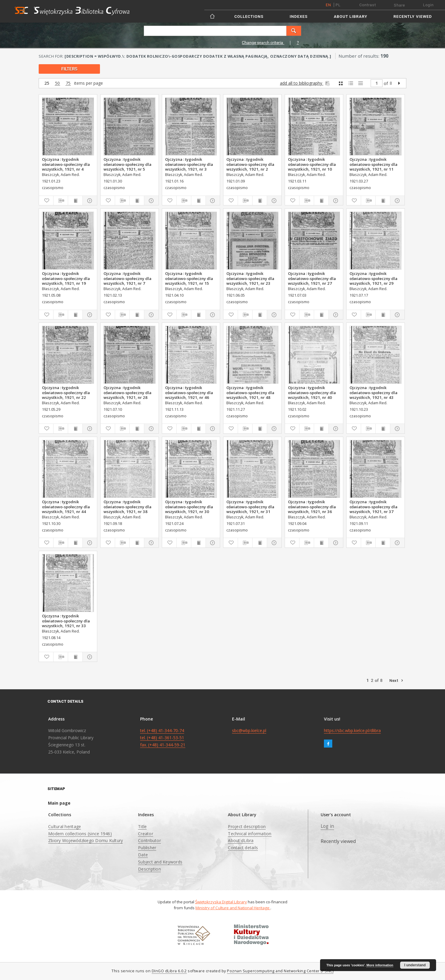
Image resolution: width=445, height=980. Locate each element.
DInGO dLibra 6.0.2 (169, 971)
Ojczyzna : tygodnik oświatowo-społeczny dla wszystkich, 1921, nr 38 (127, 506)
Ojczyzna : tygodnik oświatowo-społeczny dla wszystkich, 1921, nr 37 (373, 506)
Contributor (149, 840)
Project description (247, 826)
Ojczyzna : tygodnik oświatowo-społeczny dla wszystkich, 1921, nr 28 (127, 392)
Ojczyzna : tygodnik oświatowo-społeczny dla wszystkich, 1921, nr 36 (312, 506)
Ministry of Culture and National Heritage (233, 908)
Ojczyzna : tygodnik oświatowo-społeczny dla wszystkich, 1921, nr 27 (312, 278)
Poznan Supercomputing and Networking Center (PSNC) (280, 971)
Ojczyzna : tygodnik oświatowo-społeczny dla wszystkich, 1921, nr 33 (66, 621)
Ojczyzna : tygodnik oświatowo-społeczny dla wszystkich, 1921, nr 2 (250, 164)
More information (380, 965)
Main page (59, 803)
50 (57, 83)
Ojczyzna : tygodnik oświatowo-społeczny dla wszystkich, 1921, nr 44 (66, 506)
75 (68, 83)
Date (143, 855)
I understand (415, 965)
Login (428, 5)
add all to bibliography (305, 83)
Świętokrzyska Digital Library (221, 902)
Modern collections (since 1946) (80, 834)
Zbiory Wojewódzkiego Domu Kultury (86, 840)
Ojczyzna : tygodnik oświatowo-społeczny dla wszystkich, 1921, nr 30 (189, 506)
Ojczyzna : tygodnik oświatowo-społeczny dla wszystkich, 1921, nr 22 (66, 392)
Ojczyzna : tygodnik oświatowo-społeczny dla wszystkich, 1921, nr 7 (127, 278)
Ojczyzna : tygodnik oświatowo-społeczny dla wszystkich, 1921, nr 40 (312, 392)
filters (69, 69)
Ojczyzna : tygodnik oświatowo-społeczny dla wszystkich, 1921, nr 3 (189, 164)
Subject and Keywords (160, 862)
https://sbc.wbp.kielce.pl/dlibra (352, 730)
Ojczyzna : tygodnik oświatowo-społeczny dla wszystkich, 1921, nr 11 (373, 164)
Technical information (250, 834)
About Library (350, 16)
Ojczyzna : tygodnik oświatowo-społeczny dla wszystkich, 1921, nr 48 (250, 392)
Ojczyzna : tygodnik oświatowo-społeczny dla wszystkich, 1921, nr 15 (189, 278)
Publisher (147, 848)
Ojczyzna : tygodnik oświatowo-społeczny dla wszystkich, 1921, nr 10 (312, 164)
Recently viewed (413, 16)
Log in (328, 826)
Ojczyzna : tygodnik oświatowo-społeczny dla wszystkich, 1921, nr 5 (127, 164)
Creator (146, 834)
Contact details (243, 848)
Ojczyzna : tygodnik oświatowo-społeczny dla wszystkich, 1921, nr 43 (373, 392)
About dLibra (241, 840)
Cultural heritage (65, 826)
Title (142, 826)
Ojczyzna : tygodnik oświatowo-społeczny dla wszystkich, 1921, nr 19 (66, 278)
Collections (249, 16)
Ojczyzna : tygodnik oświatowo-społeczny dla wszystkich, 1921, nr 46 (189, 392)
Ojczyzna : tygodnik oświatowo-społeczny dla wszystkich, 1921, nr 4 (66, 164)
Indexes (299, 16)
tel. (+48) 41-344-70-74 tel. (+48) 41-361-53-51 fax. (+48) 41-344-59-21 (163, 738)
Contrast (368, 5)
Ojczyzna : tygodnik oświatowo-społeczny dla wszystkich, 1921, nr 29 (373, 278)
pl (338, 5)
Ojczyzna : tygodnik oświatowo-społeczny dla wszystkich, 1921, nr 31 (250, 506)
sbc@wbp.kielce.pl (249, 730)
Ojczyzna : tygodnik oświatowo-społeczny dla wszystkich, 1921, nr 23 (250, 278)
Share (399, 5)
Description (149, 869)
